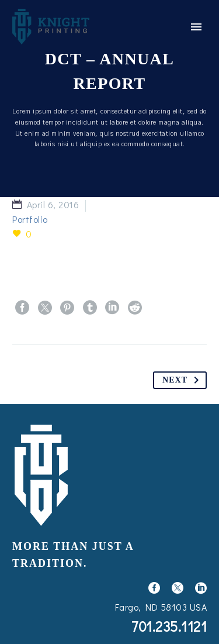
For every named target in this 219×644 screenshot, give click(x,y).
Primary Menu (196, 27)
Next (183, 380)
